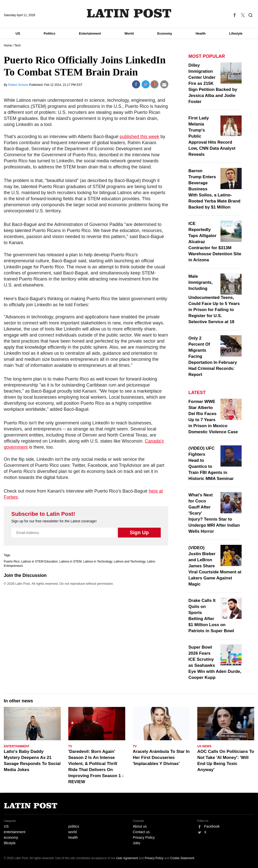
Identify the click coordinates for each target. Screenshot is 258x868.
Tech (18, 45)
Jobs (137, 843)
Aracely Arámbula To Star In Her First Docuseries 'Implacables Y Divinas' (161, 758)
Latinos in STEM (71, 561)
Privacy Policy (144, 837)
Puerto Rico (12, 561)
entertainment (15, 832)
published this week (139, 137)
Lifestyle (236, 33)
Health (201, 33)
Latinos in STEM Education (39, 561)
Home (8, 45)
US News (204, 746)
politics (74, 826)
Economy (165, 33)
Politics (49, 33)
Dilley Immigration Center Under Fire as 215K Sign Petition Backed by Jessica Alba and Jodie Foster (213, 83)
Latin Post (129, 13)
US (18, 33)
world (72, 832)
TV (70, 746)
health (73, 837)
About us (140, 826)
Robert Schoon (19, 85)
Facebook (212, 826)
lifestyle (10, 843)
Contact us (141, 832)
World (129, 33)
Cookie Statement (182, 858)
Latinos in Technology (98, 561)
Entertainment (90, 33)
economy (11, 837)
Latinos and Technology (130, 561)
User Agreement (127, 858)
